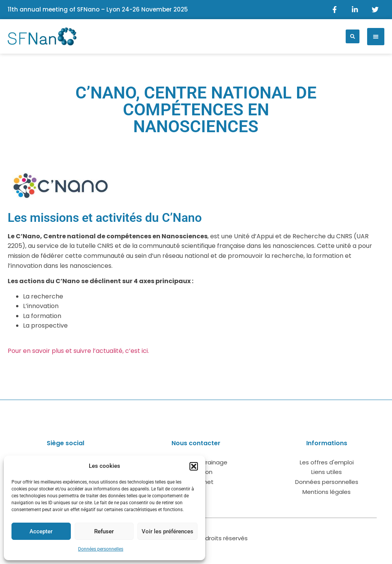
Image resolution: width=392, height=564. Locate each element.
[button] (194, 466)
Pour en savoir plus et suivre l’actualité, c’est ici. (78, 351)
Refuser (104, 531)
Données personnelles (101, 549)
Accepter (41, 531)
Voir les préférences (167, 531)
